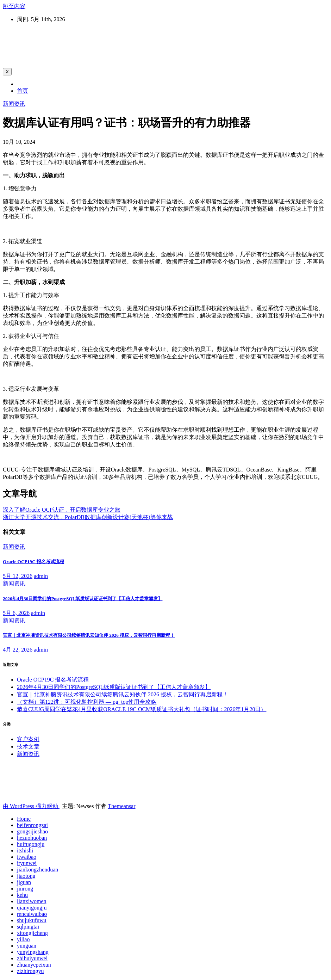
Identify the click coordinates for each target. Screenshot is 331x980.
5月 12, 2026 (18, 576)
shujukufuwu (32, 920)
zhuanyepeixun (34, 965)
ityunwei (27, 863)
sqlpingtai (28, 927)
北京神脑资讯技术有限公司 (77, 39)
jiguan (24, 882)
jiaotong (26, 876)
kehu (22, 895)
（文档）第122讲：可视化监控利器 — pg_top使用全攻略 (87, 702)
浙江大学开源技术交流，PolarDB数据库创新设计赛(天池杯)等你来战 (88, 517)
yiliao (23, 939)
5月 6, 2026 (16, 613)
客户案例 (28, 739)
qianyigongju (32, 908)
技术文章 (28, 747)
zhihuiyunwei (32, 958)
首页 (23, 91)
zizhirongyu (30, 971)
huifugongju (31, 844)
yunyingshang (33, 952)
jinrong (25, 889)
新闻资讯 (14, 104)
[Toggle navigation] (7, 72)
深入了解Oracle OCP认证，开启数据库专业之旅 (62, 510)
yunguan (27, 946)
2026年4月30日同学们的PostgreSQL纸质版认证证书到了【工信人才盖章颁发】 (83, 599)
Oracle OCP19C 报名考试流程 (33, 562)
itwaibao (27, 857)
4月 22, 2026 (18, 650)
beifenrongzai (32, 825)
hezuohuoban (32, 838)
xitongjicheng (32, 933)
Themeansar (121, 806)
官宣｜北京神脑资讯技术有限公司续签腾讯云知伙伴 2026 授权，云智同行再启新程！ (89, 635)
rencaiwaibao (32, 914)
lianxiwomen (32, 901)
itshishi (25, 850)
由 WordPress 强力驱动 (31, 806)
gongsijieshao (32, 831)
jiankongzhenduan (38, 870)
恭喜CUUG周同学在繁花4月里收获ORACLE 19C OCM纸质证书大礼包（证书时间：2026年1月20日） (142, 709)
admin (41, 576)
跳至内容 (14, 6)
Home (24, 819)
